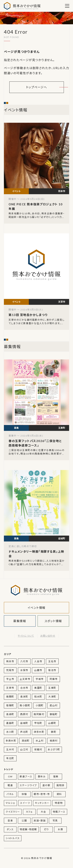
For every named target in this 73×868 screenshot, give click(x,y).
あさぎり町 (54, 749)
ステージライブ (28, 785)
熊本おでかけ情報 (22, 6)
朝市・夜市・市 (42, 794)
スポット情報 (53, 621)
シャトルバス (13, 838)
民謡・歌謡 (40, 821)
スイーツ (25, 803)
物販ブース (59, 812)
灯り (46, 829)
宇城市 (40, 679)
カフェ (29, 812)
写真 (55, 821)
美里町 (38, 688)
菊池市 (52, 670)
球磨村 (38, 749)
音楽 (10, 821)
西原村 (24, 714)
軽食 (10, 785)
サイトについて (26, 636)
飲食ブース (26, 776)
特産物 (59, 803)
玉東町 (52, 688)
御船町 (54, 714)
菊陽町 (10, 705)
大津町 (52, 697)
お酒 (60, 829)
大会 (43, 812)
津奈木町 (39, 732)
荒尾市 (10, 670)
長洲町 (24, 697)
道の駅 (46, 785)
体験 (24, 794)
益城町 (24, 723)
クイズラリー (13, 812)
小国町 (40, 705)
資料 (59, 794)
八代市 (24, 661)
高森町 (10, 714)
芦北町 (24, 732)
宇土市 (10, 679)
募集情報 (20, 621)
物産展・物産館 (28, 829)
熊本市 (10, 661)
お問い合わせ (48, 636)
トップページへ (37, 87)
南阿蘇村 (39, 714)
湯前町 (26, 741)
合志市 (24, 688)
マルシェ (10, 803)
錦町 (54, 732)
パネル (10, 794)
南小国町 (25, 705)
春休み (42, 776)
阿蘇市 (54, 679)
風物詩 (60, 785)
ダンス (10, 829)
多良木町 (11, 741)
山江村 (24, 749)
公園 (24, 821)
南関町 (10, 697)
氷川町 (10, 732)
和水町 (38, 697)
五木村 (10, 749)
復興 (56, 776)
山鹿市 (38, 670)
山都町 (52, 723)
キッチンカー (42, 803)
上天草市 (25, 679)
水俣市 (24, 670)
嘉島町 (10, 723)
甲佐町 (38, 723)
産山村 (54, 705)
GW (10, 776)
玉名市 (52, 661)
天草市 (10, 688)
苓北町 (10, 758)
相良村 (54, 741)
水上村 (40, 741)
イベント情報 (37, 608)
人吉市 (38, 661)
